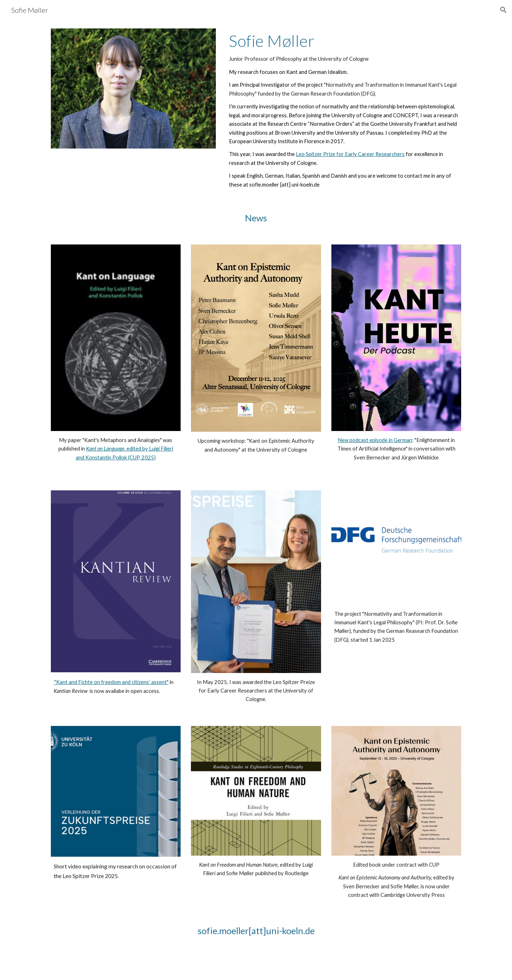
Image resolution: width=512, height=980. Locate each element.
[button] (503, 10)
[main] (344, 110)
